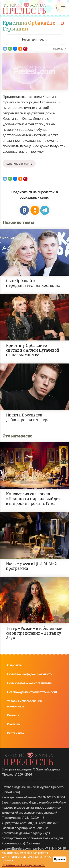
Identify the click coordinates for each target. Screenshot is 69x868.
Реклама (13, 715)
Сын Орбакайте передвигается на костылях (33, 283)
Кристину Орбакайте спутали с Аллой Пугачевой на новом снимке (33, 350)
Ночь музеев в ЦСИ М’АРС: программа (31, 566)
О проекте (14, 665)
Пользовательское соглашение (29, 683)
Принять (59, 859)
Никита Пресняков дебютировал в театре (28, 417)
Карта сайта (15, 733)
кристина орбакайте (19, 164)
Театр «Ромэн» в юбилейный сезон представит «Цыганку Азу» (34, 633)
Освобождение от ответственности (32, 692)
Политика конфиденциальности (30, 674)
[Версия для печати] (34, 40)
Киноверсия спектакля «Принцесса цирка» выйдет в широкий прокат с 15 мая (33, 499)
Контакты (14, 724)
